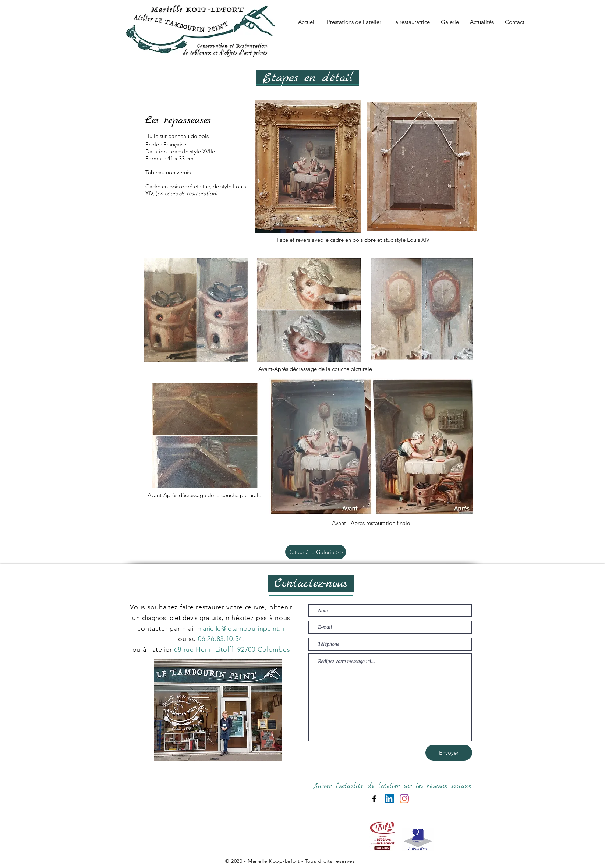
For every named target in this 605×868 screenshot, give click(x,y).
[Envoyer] (449, 753)
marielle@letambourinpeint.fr (241, 628)
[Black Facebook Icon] (374, 799)
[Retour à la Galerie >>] (316, 552)
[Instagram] (404, 799)
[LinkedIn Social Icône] (389, 799)
